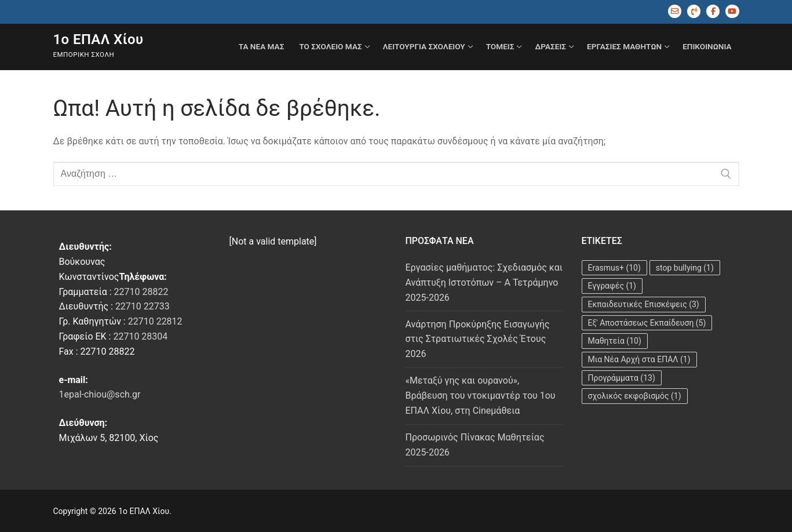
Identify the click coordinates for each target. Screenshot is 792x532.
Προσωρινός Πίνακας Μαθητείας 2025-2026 (475, 445)
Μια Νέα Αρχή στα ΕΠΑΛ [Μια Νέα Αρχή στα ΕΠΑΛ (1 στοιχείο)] (639, 359)
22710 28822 (141, 292)
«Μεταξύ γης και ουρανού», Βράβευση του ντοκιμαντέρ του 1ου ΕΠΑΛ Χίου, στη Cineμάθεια (481, 396)
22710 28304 (140, 336)
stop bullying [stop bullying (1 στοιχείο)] (685, 268)
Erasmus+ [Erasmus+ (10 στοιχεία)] (614, 268)
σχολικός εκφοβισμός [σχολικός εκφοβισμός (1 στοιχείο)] (635, 396)
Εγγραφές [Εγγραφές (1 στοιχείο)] (612, 286)
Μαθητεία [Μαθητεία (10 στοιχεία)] (615, 341)
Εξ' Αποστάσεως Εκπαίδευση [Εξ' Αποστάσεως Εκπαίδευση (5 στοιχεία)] (647, 323)
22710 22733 (143, 306)
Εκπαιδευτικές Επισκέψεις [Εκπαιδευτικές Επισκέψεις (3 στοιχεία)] (644, 304)
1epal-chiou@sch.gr (100, 394)
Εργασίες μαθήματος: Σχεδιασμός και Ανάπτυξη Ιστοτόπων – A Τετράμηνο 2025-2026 (484, 283)
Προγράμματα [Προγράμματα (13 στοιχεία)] (622, 378)
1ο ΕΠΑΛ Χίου (98, 39)
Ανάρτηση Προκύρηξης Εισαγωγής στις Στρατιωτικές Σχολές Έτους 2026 (478, 339)
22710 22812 (155, 321)
